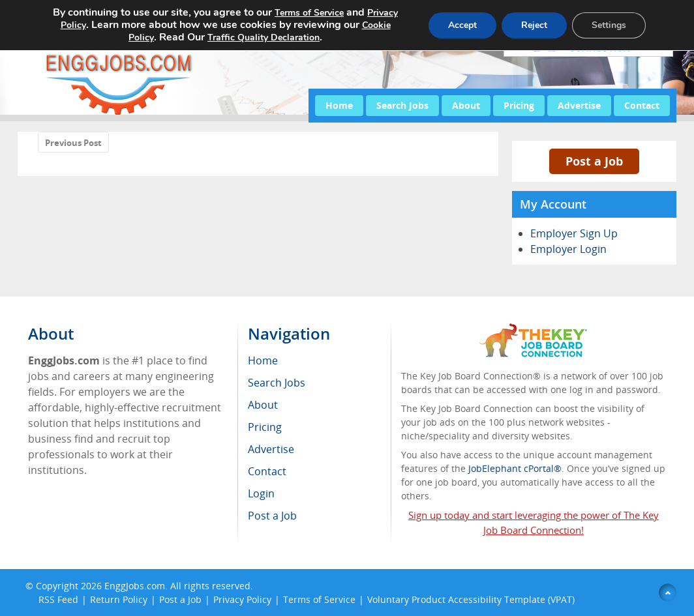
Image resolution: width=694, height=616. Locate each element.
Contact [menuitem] (267, 471)
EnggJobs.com (135, 586)
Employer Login (568, 249)
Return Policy (119, 599)
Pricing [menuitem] (265, 427)
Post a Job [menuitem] (272, 516)
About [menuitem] (263, 405)
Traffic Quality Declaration (264, 37)
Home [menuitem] (263, 360)
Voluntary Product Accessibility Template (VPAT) (471, 599)
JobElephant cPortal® (515, 468)
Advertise (579, 105)
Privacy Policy (242, 599)
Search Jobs (402, 105)
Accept (462, 25)
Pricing (519, 105)
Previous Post (73, 143)
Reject (534, 25)
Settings (609, 25)
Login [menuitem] (261, 493)
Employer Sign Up (574, 233)
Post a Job (594, 161)
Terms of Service (319, 599)
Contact (642, 105)
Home (339, 105)
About (466, 105)
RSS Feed (58, 599)
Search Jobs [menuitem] (277, 383)
